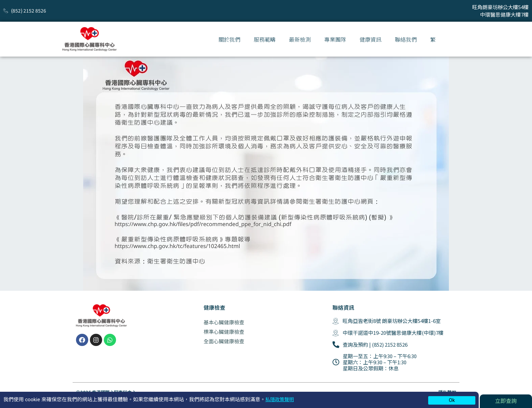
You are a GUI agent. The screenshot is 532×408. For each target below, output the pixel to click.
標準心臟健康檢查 (224, 332)
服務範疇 (265, 39)
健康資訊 (370, 39)
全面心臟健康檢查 (224, 341)
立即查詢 (506, 401)
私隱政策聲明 (281, 400)
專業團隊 (335, 39)
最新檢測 (300, 39)
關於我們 (229, 39)
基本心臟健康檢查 (224, 322)
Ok (452, 400)
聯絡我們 (406, 39)
